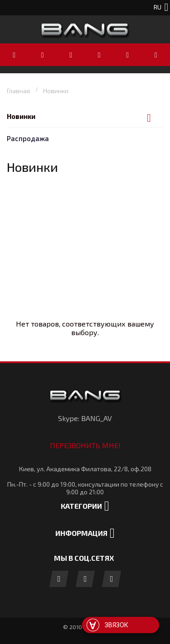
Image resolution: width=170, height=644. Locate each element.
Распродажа (28, 138)
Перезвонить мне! (85, 445)
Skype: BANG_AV (85, 418)
